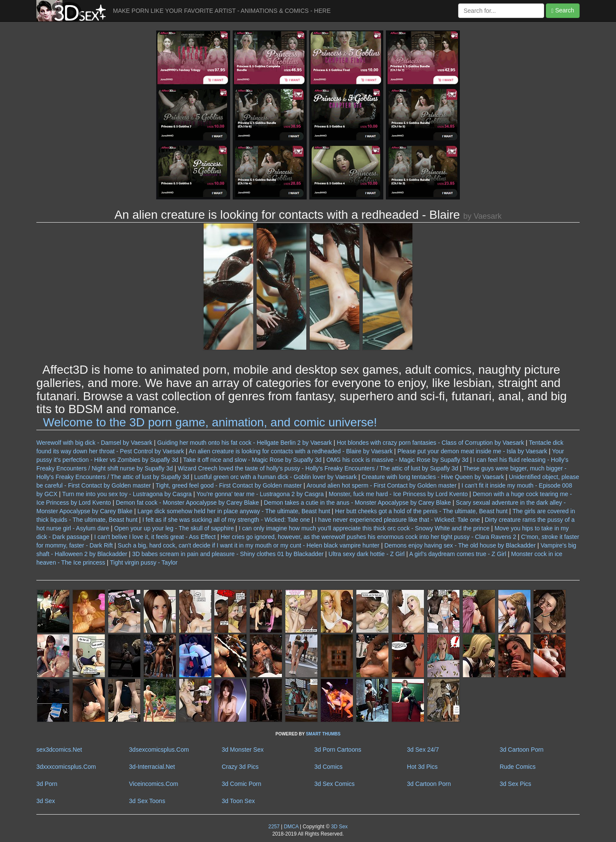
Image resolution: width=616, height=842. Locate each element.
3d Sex (46, 801)
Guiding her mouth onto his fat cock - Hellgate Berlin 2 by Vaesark (244, 443)
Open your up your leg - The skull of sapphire (174, 528)
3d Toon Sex (238, 801)
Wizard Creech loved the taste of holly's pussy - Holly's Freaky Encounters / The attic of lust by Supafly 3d (318, 468)
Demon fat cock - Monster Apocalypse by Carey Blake (188, 503)
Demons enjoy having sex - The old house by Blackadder (460, 545)
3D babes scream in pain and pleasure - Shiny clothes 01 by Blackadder (228, 554)
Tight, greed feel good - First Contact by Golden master (229, 485)
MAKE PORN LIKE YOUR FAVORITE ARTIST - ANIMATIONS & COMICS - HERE (222, 11)
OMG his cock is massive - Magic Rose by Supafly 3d (397, 460)
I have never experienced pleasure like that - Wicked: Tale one (397, 520)
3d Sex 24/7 (423, 750)
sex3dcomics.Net (59, 750)
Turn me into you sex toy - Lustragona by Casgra (127, 494)
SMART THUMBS (323, 734)
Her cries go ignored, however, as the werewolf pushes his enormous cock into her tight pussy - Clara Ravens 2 (369, 537)
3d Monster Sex (243, 750)
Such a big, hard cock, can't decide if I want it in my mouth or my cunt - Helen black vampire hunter (249, 545)
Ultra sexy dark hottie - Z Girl (367, 554)
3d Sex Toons (147, 801)
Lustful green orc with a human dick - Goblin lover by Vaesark (275, 477)
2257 (274, 827)
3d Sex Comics (335, 784)
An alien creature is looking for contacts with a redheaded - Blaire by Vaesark (291, 451)
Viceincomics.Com (154, 784)
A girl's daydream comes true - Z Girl (458, 554)
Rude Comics (518, 767)
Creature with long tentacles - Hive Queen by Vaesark (433, 477)
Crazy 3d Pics (240, 767)
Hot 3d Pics (422, 767)
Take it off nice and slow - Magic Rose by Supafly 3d (252, 460)
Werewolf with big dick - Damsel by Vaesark (94, 443)
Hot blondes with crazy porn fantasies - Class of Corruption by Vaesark (430, 443)
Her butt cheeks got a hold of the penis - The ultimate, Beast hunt (421, 511)
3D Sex (338, 827)
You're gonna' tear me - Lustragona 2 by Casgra (260, 494)
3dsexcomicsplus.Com (159, 750)
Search (563, 10)
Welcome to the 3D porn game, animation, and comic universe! (210, 422)
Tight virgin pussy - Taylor (144, 562)
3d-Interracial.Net (152, 767)
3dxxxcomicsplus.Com (66, 767)
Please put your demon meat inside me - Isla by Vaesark (472, 451)
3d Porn (47, 784)
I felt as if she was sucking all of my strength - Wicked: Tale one (226, 520)
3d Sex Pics (515, 784)
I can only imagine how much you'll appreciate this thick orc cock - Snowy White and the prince (364, 528)
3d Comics (329, 767)
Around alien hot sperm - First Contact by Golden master (381, 485)
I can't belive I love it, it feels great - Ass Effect (155, 537)
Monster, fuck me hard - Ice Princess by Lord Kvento (398, 494)
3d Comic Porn (241, 784)
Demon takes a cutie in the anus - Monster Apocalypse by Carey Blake (357, 503)
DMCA (291, 827)
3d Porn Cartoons (338, 750)
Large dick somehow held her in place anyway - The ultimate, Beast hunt (234, 511)
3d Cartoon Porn (522, 750)
